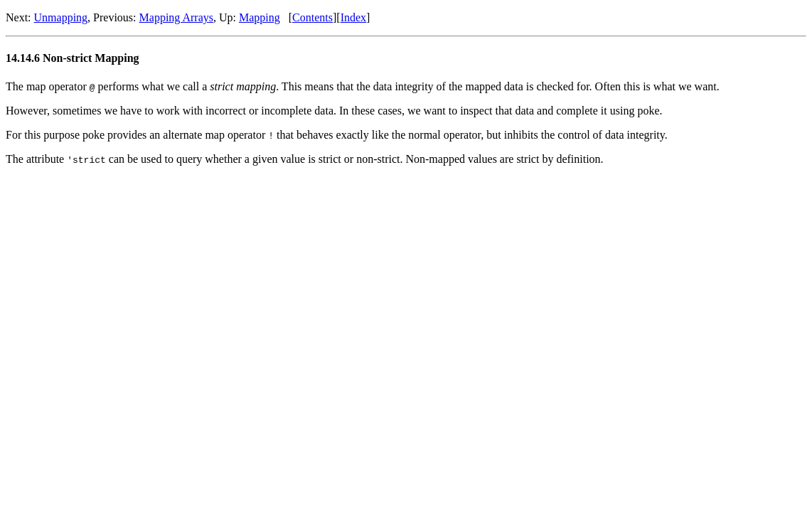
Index (353, 17)
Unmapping (61, 17)
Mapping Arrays (176, 17)
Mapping (260, 17)
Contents (312, 17)
